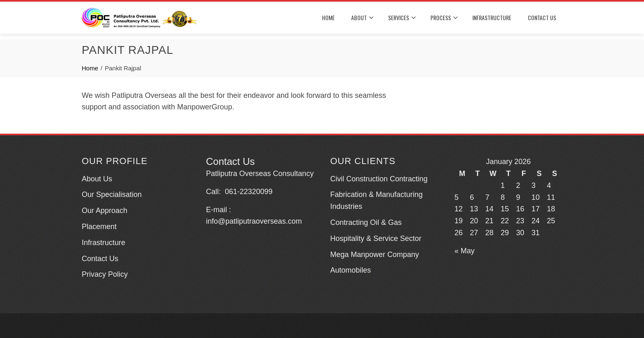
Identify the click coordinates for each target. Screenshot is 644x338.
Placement (99, 227)
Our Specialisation (112, 194)
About (362, 18)
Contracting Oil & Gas (366, 222)
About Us (97, 179)
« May (465, 251)
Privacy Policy (105, 274)
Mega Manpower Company (375, 255)
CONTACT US (542, 17)
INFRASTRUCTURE (492, 17)
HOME (328, 17)
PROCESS (444, 18)
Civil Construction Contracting (379, 179)
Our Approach (105, 211)
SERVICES (402, 18)
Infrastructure (103, 243)
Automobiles (351, 270)
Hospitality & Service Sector (376, 238)
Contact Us (100, 259)
